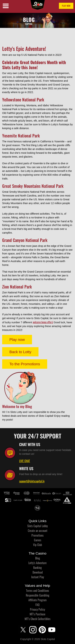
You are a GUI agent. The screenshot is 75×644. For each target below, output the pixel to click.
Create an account (38, 531)
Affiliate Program (37, 600)
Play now (17, 339)
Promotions (37, 535)
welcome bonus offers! (43, 322)
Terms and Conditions (37, 591)
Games (38, 540)
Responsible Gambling (38, 595)
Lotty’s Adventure (37, 563)
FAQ (37, 605)
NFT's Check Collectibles (37, 619)
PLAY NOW (66, 6)
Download (38, 572)
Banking (37, 568)
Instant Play (38, 577)
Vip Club (37, 545)
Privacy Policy (37, 609)
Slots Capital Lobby (37, 526)
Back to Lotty (20, 352)
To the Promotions (25, 364)
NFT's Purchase (37, 614)
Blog (38, 558)
